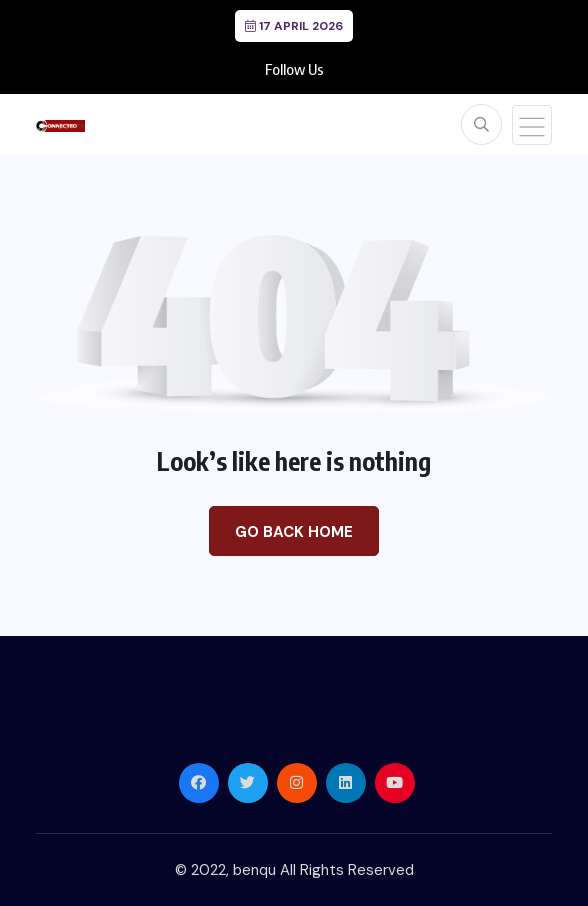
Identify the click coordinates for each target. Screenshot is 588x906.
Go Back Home (294, 532)
